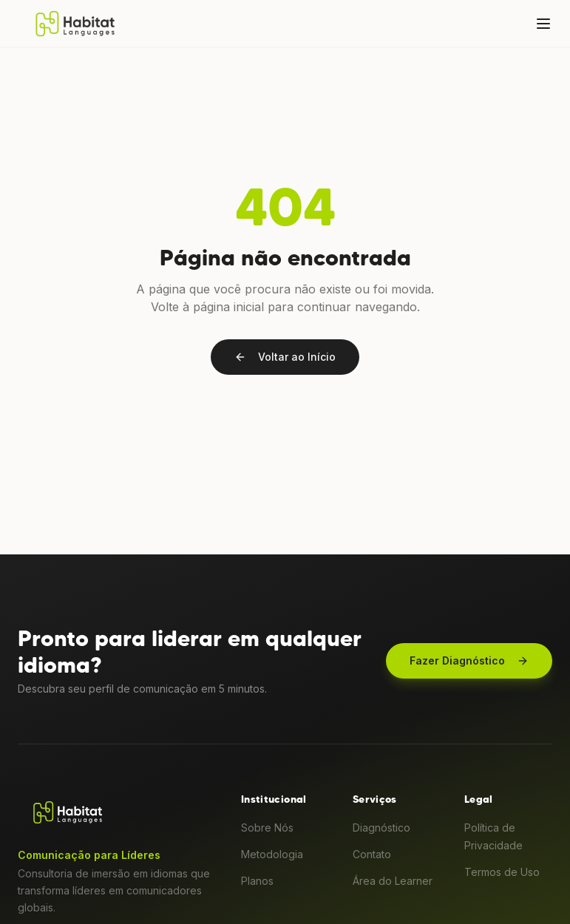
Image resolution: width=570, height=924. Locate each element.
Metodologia (272, 854)
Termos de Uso (502, 872)
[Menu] (543, 24)
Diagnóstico (381, 828)
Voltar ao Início (285, 357)
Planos (257, 881)
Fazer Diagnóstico (469, 660)
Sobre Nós (267, 828)
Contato (372, 854)
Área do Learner (393, 881)
